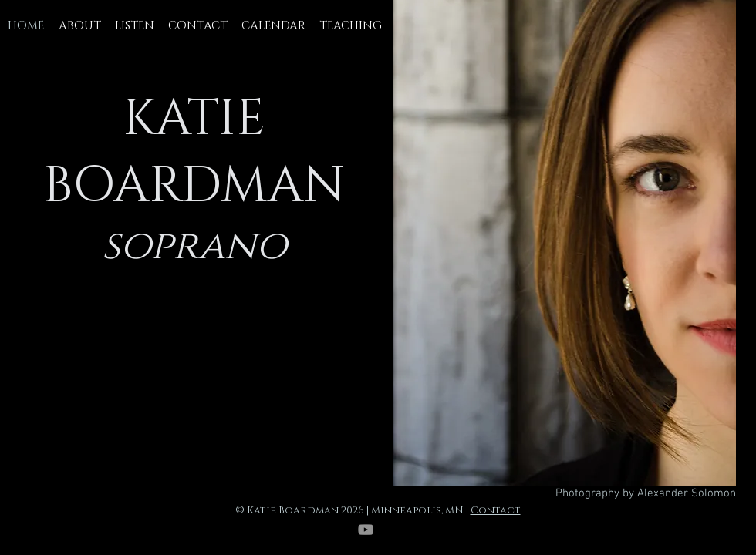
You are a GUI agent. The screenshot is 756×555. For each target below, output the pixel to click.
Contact (496, 510)
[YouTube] (366, 530)
